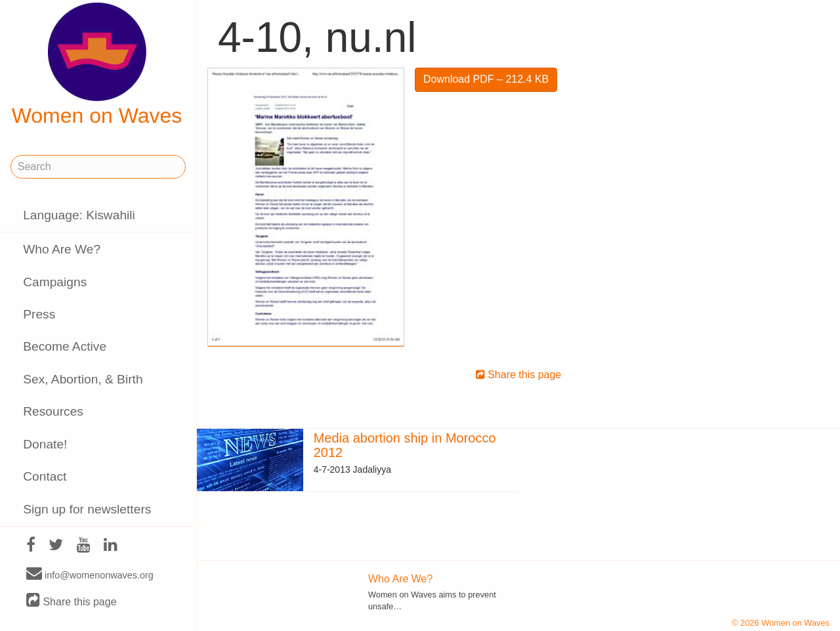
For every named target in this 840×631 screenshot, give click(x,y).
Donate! (45, 444)
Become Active (65, 346)
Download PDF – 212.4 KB (486, 79)
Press (39, 314)
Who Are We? (62, 249)
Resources (53, 411)
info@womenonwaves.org (90, 575)
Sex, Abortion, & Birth (83, 379)
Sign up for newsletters (87, 509)
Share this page (72, 601)
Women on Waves (97, 65)
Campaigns (55, 282)
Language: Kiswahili (79, 215)
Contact (45, 476)
